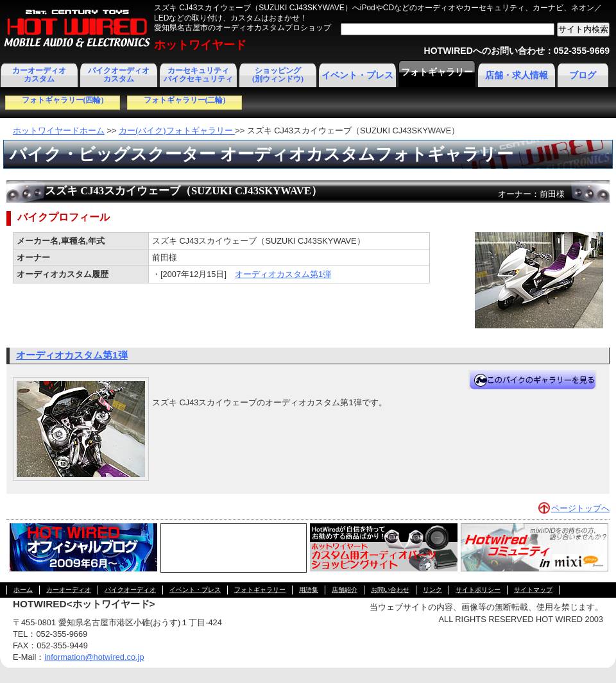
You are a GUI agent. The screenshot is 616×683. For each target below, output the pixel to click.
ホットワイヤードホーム (59, 131)
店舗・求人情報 (517, 75)
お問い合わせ (390, 590)
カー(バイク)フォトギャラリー (177, 131)
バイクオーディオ (130, 590)
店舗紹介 (345, 590)
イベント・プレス (357, 75)
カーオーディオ (69, 590)
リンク (432, 590)
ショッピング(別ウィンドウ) (278, 75)
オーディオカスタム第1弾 (283, 274)
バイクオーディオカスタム (119, 75)
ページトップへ (580, 508)
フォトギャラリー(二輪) (185, 100)
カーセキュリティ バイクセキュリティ (198, 75)
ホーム (23, 590)
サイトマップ (533, 590)
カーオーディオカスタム (39, 75)
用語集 (309, 590)
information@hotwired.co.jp (94, 657)
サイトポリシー (478, 590)
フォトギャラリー (437, 72)
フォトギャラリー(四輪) (63, 100)
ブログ (583, 75)
